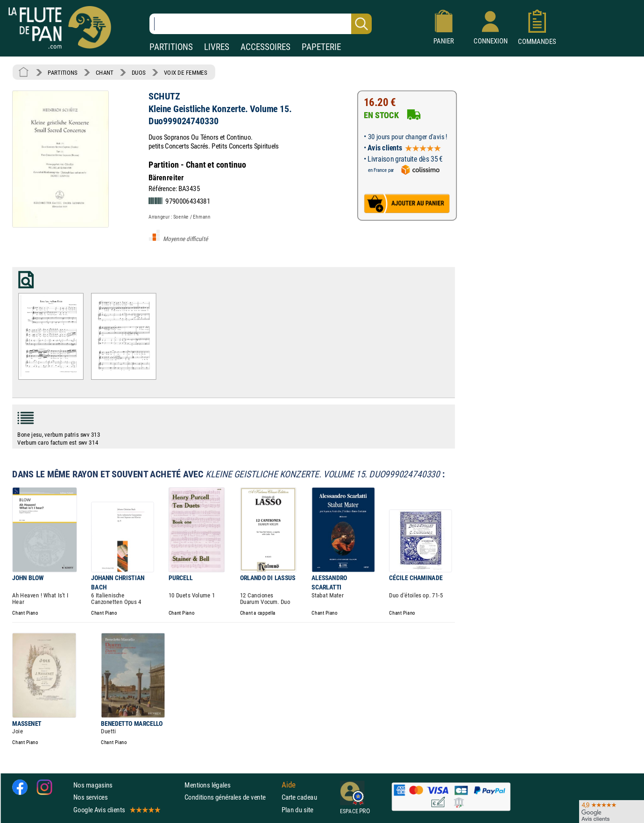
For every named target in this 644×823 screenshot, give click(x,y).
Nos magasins (93, 785)
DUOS (139, 72)
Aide (289, 785)
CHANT (105, 72)
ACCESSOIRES (265, 47)
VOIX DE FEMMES (186, 72)
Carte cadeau (299, 797)
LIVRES (217, 47)
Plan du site (297, 809)
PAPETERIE (321, 47)
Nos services (90, 797)
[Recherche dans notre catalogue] (261, 24)
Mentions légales (207, 785)
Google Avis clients (116, 809)
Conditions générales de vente (231, 797)
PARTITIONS (171, 47)
